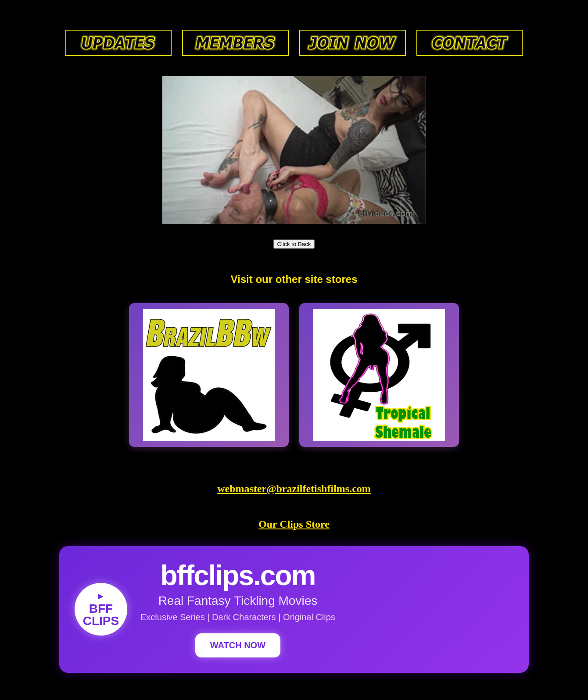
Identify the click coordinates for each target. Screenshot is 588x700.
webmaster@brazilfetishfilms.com (294, 489)
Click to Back (294, 244)
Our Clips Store (294, 524)
